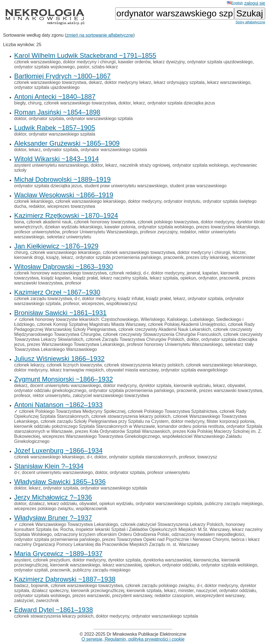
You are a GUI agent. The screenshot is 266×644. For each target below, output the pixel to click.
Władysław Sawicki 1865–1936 (60, 482)
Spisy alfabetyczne (250, 22)
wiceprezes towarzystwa (71, 206)
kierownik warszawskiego (75, 565)
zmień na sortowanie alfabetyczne (100, 35)
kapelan (210, 273)
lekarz (139, 103)
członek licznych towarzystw (74, 365)
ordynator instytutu (182, 201)
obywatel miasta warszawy (132, 370)
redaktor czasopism (174, 596)
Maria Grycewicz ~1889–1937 (58, 554)
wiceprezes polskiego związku (44, 509)
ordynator (208, 278)
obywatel (236, 385)
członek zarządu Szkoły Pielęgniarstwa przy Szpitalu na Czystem (105, 421)
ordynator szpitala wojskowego (44, 67)
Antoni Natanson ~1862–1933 (58, 405)
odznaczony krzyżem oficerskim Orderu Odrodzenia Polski (112, 534)
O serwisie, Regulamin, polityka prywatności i (133, 639)
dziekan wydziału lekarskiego (73, 227)
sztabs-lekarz (105, 67)
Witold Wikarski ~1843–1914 (57, 159)
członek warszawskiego (37, 62)
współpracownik (91, 509)
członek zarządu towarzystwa (43, 299)
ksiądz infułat (131, 299)
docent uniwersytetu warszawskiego (65, 385)
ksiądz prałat (86, 278)
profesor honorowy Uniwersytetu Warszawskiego (175, 344)
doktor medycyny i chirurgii (89, 62)
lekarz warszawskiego (229, 82)
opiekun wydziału (116, 504)
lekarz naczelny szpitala (124, 278)
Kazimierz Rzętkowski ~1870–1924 (66, 215)
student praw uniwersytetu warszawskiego (126, 186)
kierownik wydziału (192, 385)
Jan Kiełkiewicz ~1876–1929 (56, 246)
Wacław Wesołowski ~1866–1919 (64, 195)
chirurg (35, 103)
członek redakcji (125, 273)
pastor (83, 67)
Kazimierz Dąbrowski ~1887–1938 (65, 579)
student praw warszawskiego (198, 186)
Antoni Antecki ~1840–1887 (55, 97)
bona (19, 222)
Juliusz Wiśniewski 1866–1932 (59, 359)
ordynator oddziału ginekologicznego (50, 390)
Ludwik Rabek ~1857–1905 (55, 128)
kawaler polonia (120, 227)
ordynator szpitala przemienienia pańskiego (118, 257)
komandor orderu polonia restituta (191, 426)
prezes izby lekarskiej (207, 257)
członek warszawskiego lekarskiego (91, 201)
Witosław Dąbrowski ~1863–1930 (64, 267)
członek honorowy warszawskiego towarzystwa (60, 273)
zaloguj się (255, 3)
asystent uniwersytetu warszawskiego (51, 165)
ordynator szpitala (46, 118)
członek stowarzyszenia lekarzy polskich (144, 365)
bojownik (39, 586)
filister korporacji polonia (230, 421)
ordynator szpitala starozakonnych (143, 457)
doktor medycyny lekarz (128, 82)
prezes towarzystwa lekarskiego (227, 227)
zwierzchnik (47, 601)
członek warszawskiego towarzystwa (50, 82)
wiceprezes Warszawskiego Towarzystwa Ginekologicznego (101, 436)
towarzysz (207, 457)
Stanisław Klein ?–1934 (49, 466)
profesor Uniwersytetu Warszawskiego (100, 232)
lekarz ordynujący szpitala (179, 82)
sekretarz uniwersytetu (69, 237)
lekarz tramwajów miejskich (77, 370)
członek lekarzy (29, 365)
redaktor (37, 206)
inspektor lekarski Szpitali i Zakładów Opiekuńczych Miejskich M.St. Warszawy (152, 529)
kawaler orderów (134, 62)
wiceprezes (93, 304)
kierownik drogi (29, 257)
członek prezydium (52, 560)
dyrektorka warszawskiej (167, 560)
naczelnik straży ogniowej (145, 165)
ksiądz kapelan (56, 278)
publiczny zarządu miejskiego (234, 504)
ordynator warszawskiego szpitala (100, 118)
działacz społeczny (50, 591)
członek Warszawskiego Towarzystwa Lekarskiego (68, 524)
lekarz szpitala (164, 278)
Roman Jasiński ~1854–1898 (57, 112)
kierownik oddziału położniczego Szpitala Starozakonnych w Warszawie (85, 426)
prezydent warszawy (132, 596)
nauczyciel (206, 591)
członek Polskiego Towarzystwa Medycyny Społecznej (72, 411)
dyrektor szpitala (155, 385)
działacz (37, 504)
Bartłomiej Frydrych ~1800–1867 (62, 76)
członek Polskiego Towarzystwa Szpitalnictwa (172, 411)
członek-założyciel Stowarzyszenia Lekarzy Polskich (172, 524)
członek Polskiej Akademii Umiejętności (187, 324)
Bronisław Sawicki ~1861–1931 (60, 313)
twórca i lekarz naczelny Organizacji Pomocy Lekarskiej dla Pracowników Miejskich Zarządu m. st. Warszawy (137, 542)
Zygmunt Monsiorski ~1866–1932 (64, 379)
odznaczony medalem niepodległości (208, 534)
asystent (22, 560)
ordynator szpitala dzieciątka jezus (181, 103)
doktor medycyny (145, 201)
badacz (21, 586)
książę (53, 257)
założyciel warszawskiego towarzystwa (111, 395)
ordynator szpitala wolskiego (200, 165)
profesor (73, 283)
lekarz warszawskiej (122, 565)
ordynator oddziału (181, 565)
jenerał (193, 273)
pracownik (174, 257)
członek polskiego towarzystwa (168, 222)
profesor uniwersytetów (37, 232)
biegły (20, 103)
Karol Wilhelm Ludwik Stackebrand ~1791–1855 (85, 55)
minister (186, 591)
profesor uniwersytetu (168, 472)
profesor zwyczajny (159, 232)
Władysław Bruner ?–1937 (53, 518)
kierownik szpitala (144, 591)
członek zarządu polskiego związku (160, 586)
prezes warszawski (91, 596)
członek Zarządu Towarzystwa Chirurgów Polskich (135, 339)
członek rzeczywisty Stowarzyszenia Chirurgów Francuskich (162, 334)
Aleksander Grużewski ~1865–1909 (67, 143)
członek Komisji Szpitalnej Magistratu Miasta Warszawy (91, 324)
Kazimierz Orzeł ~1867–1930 (57, 292)
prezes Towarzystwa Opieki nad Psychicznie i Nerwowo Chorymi (166, 539)
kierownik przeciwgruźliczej (97, 591)
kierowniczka (206, 560)
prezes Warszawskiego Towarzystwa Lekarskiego (76, 344)
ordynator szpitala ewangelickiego (194, 370)
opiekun (188, 278)
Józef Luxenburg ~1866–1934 (58, 450)
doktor (125, 103)
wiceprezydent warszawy (220, 596)
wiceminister (243, 257)
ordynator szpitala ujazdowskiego (220, 62)
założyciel (24, 601)
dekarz (96, 82)
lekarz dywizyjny (169, 62)
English (235, 3)
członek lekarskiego (34, 201)
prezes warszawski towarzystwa (231, 390)
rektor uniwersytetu (52, 395)
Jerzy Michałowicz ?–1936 (53, 497)
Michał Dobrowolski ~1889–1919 (62, 179)
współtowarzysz (122, 304)
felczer (239, 252)
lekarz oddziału (62, 504)
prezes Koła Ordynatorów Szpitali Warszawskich (123, 431)
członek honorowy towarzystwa (105, 222)
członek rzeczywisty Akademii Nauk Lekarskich (165, 329)
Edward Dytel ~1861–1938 (54, 610)
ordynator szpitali (31, 570)
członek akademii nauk (49, 222)
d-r (146, 273)
